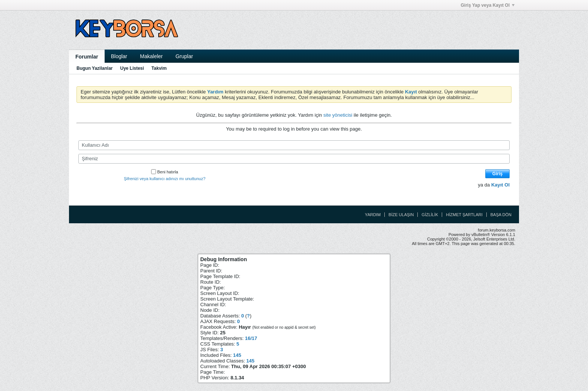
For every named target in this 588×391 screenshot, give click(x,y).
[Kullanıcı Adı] (294, 145)
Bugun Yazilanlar (94, 68)
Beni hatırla (165, 172)
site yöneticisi (338, 115)
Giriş (497, 174)
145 (237, 355)
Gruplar (184, 56)
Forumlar (87, 57)
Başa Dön (501, 215)
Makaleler (151, 56)
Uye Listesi (132, 68)
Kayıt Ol (500, 185)
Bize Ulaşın (401, 215)
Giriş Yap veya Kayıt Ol (487, 5)
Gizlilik (430, 215)
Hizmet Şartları (464, 215)
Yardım (373, 215)
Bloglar (119, 56)
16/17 (251, 338)
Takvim (159, 68)
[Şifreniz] (294, 159)
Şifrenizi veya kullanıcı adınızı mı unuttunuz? (165, 179)
